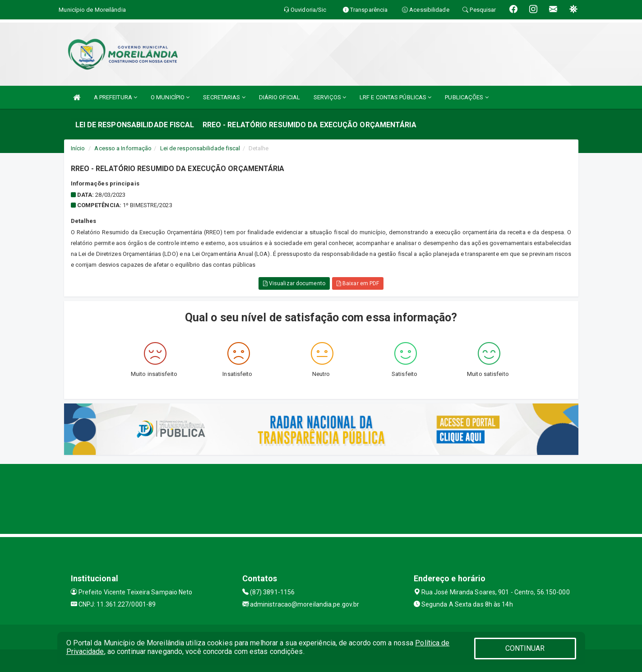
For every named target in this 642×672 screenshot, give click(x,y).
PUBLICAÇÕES (466, 97)
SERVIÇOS (330, 97)
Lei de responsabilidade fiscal (200, 148)
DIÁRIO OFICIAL (279, 97)
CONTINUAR (525, 648)
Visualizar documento (294, 283)
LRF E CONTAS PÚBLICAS (395, 97)
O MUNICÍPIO (170, 97)
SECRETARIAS (224, 97)
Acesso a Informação (123, 148)
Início (78, 148)
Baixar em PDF (358, 283)
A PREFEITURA (115, 97)
